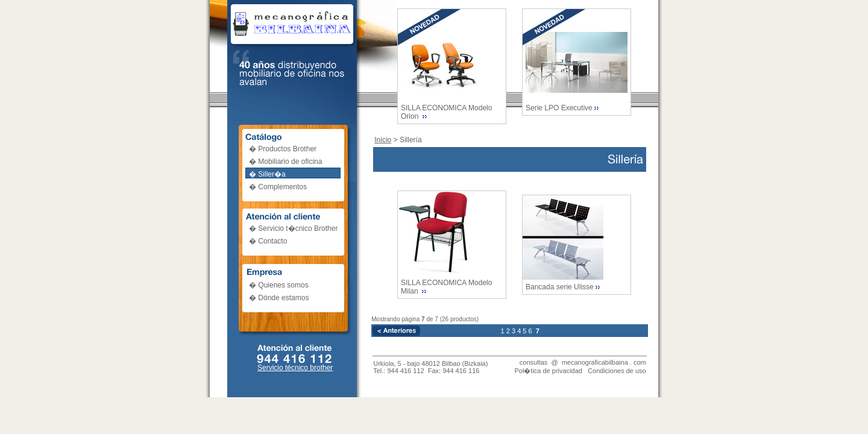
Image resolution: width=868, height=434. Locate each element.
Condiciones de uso (617, 371)
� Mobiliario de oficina (285, 162)
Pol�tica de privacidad (548, 371)
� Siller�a (267, 174)
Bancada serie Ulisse (560, 287)
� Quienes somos (279, 285)
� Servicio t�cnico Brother (293, 228)
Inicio (383, 140)
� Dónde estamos (279, 298)
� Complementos (278, 187)
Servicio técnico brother (295, 368)
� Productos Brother (283, 149)
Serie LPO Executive (559, 108)
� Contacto (268, 241)
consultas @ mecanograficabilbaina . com (583, 362)
